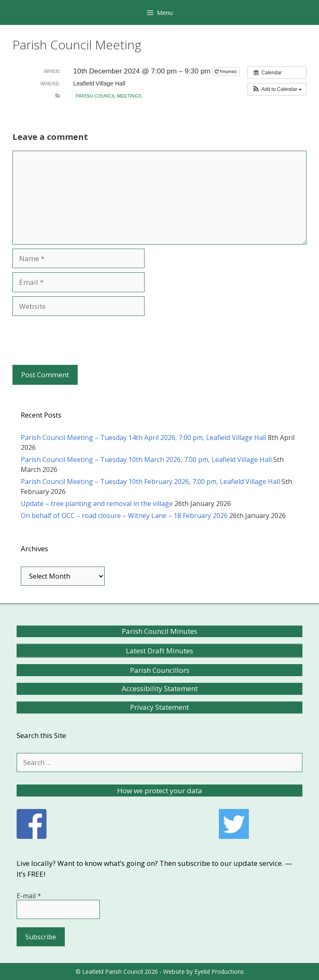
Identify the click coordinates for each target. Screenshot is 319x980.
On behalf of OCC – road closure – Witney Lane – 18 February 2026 (124, 516)
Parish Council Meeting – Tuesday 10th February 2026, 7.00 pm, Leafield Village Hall (150, 481)
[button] (277, 89)
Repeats (226, 71)
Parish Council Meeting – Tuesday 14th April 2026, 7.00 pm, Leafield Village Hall (144, 437)
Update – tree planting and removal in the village (97, 503)
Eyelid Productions (219, 971)
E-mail (29, 896)
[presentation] (76, 340)
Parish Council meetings (109, 96)
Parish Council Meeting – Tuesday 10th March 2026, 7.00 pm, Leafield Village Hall (146, 459)
